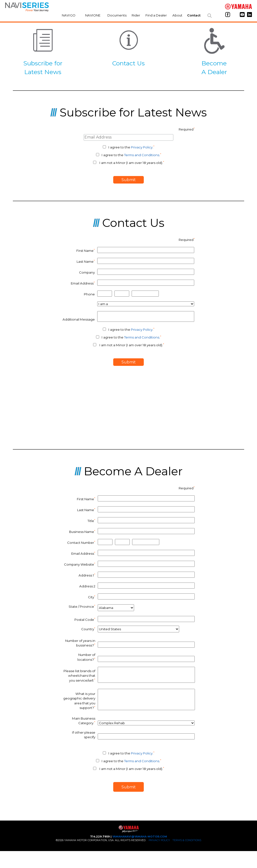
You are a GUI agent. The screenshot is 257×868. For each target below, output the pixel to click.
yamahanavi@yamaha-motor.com (140, 837)
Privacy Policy (142, 147)
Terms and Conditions (142, 155)
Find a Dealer (156, 15)
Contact (194, 15)
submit (129, 180)
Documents (117, 15)
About (177, 15)
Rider (136, 15)
